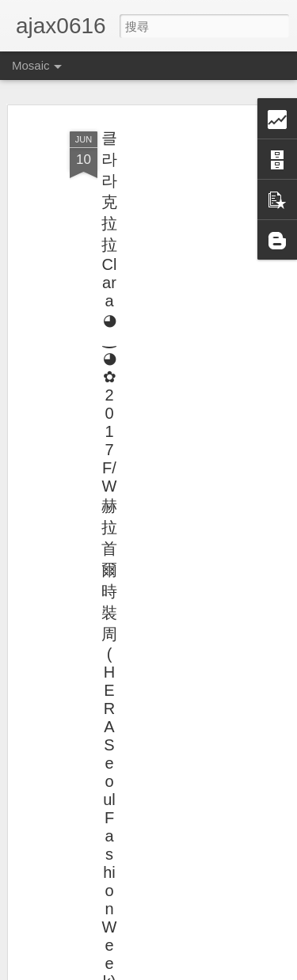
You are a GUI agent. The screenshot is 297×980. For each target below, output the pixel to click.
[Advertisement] (161, 373)
